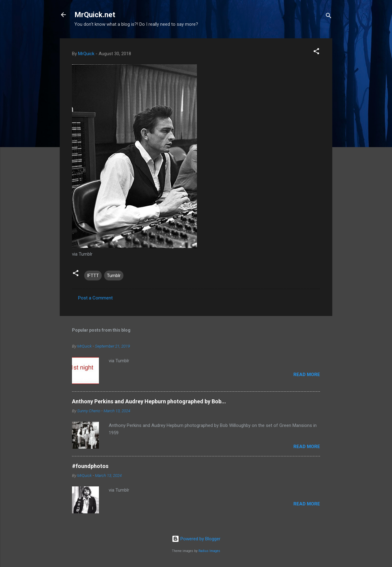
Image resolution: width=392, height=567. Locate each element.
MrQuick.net (95, 15)
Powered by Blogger (196, 539)
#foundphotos (90, 466)
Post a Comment (95, 298)
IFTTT (93, 276)
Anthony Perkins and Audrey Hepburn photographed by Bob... (149, 401)
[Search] (329, 17)
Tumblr (114, 276)
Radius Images (209, 551)
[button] (316, 52)
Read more (307, 375)
